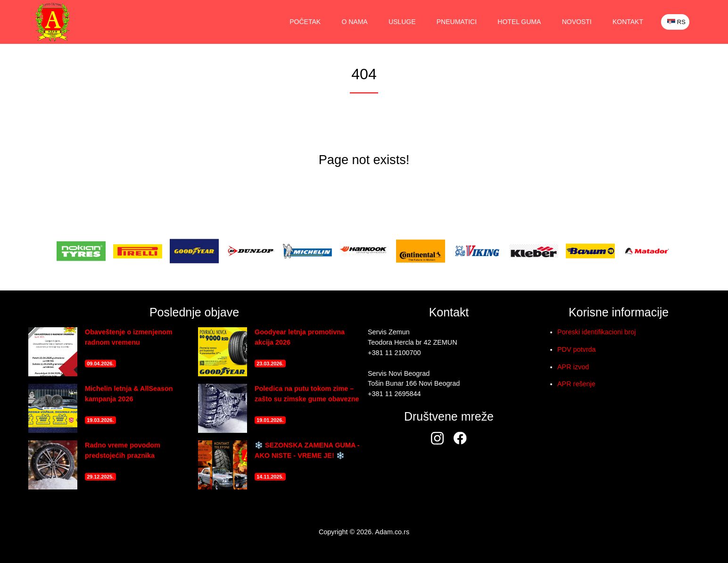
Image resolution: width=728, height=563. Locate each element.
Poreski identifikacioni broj (596, 332)
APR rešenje (576, 384)
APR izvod (573, 367)
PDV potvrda (577, 349)
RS (676, 22)
